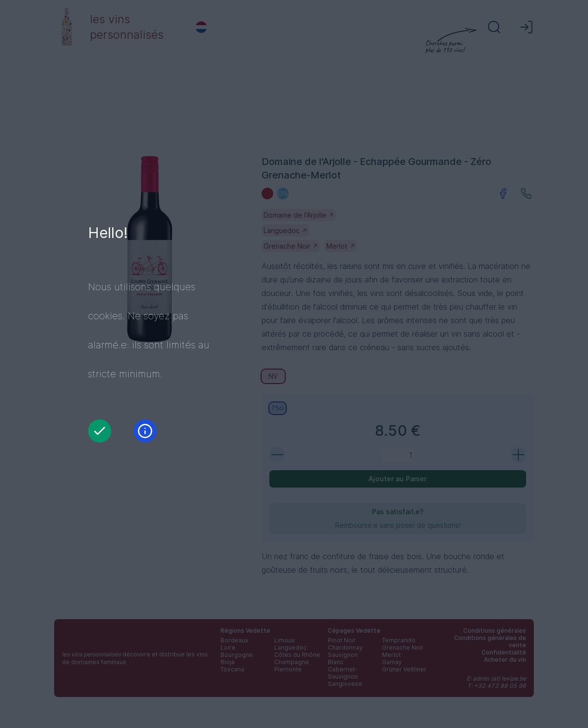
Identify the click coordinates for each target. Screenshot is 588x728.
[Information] (145, 431)
